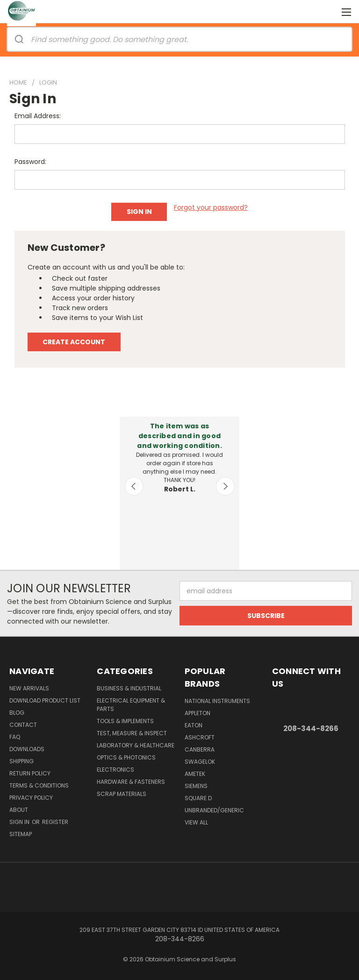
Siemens (196, 786)
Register (55, 822)
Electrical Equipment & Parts (131, 705)
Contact (23, 725)
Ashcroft (200, 737)
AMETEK (195, 774)
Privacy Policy (31, 798)
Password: (30, 162)
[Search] (19, 39)
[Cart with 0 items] (329, 12)
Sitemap (21, 834)
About (19, 810)
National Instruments (217, 701)
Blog (17, 713)
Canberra (200, 749)
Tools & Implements (125, 721)
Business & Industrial (129, 688)
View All (196, 822)
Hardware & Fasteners (131, 782)
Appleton (197, 713)
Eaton (194, 725)
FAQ (15, 737)
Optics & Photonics (126, 757)
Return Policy (30, 773)
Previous (134, 486)
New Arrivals (29, 688)
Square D (198, 798)
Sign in (20, 822)
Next (225, 486)
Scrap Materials (122, 794)
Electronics (115, 770)
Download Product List (45, 700)
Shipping (22, 761)
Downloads (27, 749)
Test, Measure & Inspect (132, 733)
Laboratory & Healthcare (136, 745)
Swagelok (200, 762)
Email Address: (38, 116)
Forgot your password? (211, 207)
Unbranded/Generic (214, 810)
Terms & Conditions (39, 785)
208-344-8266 (311, 728)
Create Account (74, 342)
